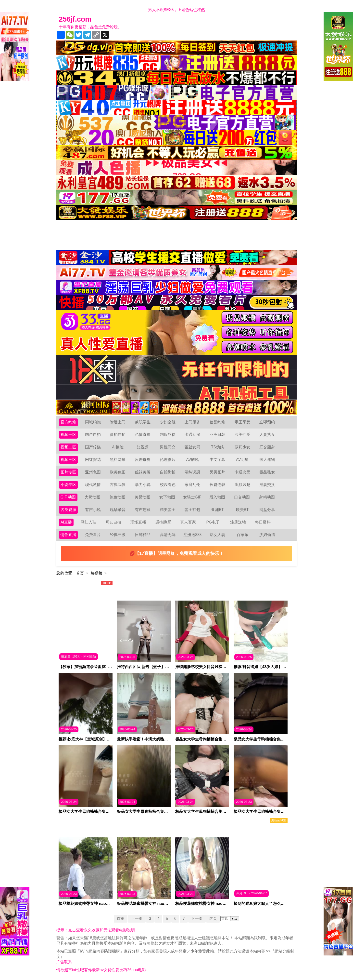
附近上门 (118, 422)
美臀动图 (142, 497)
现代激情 (93, 485)
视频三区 (68, 460)
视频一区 (68, 435)
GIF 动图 (68, 497)
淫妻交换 (267, 485)
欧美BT (242, 510)
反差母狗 (143, 460)
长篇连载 (217, 485)
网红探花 (93, 460)
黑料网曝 (118, 460)
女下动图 (167, 497)
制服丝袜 (168, 435)
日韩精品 (143, 535)
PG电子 (213, 522)
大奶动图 (93, 497)
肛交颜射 (267, 447)
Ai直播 (66, 522)
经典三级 (118, 535)
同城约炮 (93, 422)
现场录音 (118, 510)
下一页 (197, 919)
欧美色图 (118, 472)
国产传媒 (93, 447)
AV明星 (242, 460)
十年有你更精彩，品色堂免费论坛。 (90, 27)
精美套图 (168, 510)
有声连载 (143, 510)
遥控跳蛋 (163, 522)
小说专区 (68, 485)
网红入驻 (88, 522)
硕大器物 (267, 460)
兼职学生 (143, 422)
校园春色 (168, 485)
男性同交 (168, 447)
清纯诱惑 (192, 472)
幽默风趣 (242, 485)
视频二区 (68, 447)
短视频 (143, 447)
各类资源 (68, 510)
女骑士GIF (192, 497)
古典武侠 (118, 485)
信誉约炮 (217, 422)
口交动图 (242, 497)
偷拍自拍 (118, 435)
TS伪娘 (217, 447)
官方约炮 (68, 422)
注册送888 (193, 535)
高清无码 (168, 535)
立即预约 (267, 422)
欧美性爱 (242, 435)
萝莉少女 (242, 447)
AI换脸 (118, 447)
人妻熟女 (267, 435)
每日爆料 (263, 522)
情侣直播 (68, 535)
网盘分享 (267, 510)
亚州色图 (93, 472)
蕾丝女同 (192, 447)
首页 (80, 573)
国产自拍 (93, 435)
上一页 (136, 919)
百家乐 (242, 535)
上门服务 (192, 422)
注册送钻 (238, 522)
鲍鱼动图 (117, 497)
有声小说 (93, 510)
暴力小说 (143, 485)
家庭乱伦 (192, 485)
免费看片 (93, 535)
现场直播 (138, 522)
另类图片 (217, 472)
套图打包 (192, 510)
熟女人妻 (217, 535)
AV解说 (192, 460)
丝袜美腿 (143, 472)
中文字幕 (217, 460)
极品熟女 (267, 472)
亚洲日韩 (217, 435)
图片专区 (68, 472)
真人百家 (188, 522)
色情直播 (143, 435)
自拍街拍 (168, 472)
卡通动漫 (192, 435)
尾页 (214, 919)
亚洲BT (217, 510)
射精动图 (267, 497)
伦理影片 (168, 460)
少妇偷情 (267, 535)
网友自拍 (113, 522)
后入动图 (217, 497)
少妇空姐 (168, 422)
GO (235, 919)
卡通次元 (242, 472)
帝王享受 (242, 422)
